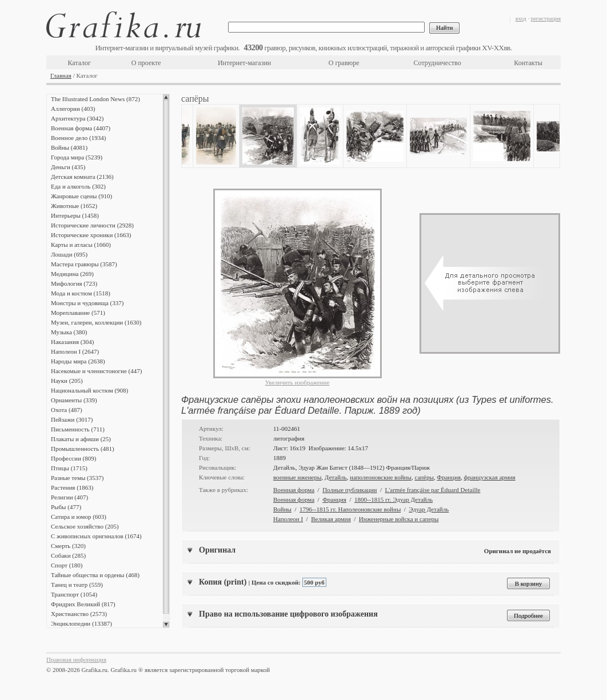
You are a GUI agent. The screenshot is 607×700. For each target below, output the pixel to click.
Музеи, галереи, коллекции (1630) (96, 322)
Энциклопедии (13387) (81, 623)
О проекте (146, 63)
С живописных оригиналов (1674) (96, 536)
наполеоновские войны (381, 477)
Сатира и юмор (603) (79, 517)
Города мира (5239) (77, 157)
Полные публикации (350, 490)
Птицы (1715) (69, 468)
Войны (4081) (69, 147)
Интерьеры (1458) (75, 215)
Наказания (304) (73, 342)
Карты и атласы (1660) (81, 245)
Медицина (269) (72, 274)
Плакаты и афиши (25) (81, 439)
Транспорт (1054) (74, 594)
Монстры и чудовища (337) (87, 303)
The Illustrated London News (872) (95, 99)
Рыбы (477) (66, 507)
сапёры (424, 477)
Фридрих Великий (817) (83, 604)
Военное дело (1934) (78, 138)
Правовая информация (76, 659)
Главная (61, 75)
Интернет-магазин (244, 63)
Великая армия (331, 519)
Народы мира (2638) (78, 361)
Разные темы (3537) (77, 478)
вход (521, 19)
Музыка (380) (69, 332)
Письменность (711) (78, 429)
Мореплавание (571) (78, 313)
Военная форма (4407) (81, 128)
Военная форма (294, 490)
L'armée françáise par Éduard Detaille (433, 490)
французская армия (490, 477)
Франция (449, 477)
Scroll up (166, 97)
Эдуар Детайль (429, 509)
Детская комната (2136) (82, 177)
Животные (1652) (74, 206)
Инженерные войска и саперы (399, 519)
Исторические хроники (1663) (91, 235)
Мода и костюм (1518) (81, 293)
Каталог (79, 63)
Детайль (336, 477)
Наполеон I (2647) (75, 351)
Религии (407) (69, 497)
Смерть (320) (68, 546)
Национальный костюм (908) (89, 390)
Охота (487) (67, 410)
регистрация (546, 19)
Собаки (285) (68, 555)
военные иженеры (297, 477)
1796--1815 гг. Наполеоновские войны (350, 509)
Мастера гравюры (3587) (84, 264)
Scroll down (166, 625)
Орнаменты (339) (74, 400)
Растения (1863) (72, 487)
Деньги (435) (68, 167)
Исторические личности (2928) (92, 225)
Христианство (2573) (79, 614)
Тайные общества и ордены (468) (95, 575)
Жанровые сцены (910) (81, 196)
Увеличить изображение (297, 382)
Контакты (528, 63)
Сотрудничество (438, 63)
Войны (282, 509)
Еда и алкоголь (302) (78, 186)
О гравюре (344, 63)
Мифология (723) (74, 283)
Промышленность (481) (83, 449)
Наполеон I (288, 519)
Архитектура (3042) (77, 118)
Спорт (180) (67, 565)
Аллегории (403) (73, 109)
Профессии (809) (73, 458)
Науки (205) (67, 381)
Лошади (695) (69, 254)
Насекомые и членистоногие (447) (96, 371)
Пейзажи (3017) (72, 419)
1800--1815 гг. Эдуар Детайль (394, 499)
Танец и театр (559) (77, 585)
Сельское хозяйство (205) (85, 526)
